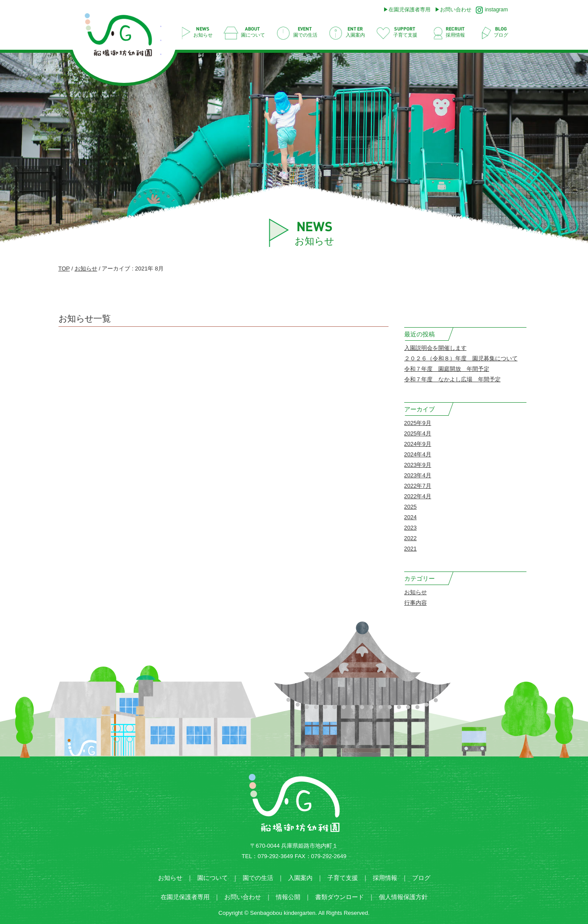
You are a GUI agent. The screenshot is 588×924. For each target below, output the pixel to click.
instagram (492, 10)
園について (213, 878)
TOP (64, 269)
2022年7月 (418, 486)
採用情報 (385, 878)
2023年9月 (418, 465)
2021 (411, 549)
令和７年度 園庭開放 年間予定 (447, 369)
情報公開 (288, 897)
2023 (411, 528)
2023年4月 (418, 475)
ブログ (421, 878)
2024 (411, 517)
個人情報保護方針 (403, 897)
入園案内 (300, 878)
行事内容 (416, 603)
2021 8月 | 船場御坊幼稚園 (123, 37)
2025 (411, 507)
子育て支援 (343, 878)
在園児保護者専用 (409, 10)
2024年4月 (418, 454)
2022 (411, 538)
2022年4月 (418, 496)
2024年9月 (418, 444)
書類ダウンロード (340, 897)
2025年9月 (418, 423)
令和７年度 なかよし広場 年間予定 (452, 379)
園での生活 (258, 878)
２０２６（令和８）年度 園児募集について (461, 358)
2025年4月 (418, 433)
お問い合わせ (456, 10)
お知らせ (86, 269)
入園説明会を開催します (435, 348)
